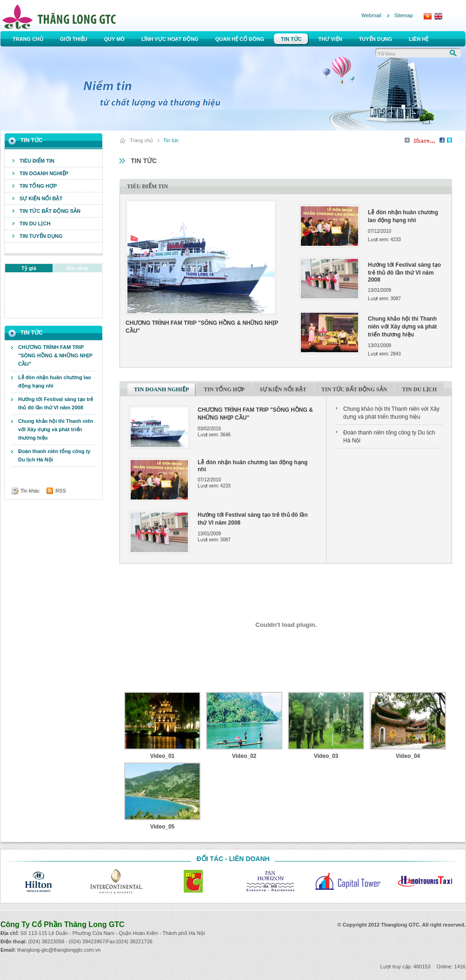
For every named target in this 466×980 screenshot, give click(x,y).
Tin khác (30, 491)
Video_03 (326, 756)
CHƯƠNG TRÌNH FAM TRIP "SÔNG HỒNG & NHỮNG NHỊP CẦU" (55, 355)
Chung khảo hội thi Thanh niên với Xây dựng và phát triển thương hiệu (56, 429)
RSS (61, 491)
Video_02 (244, 756)
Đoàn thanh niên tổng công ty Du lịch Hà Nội (54, 455)
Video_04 (408, 756)
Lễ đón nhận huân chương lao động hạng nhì (55, 381)
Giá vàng (77, 268)
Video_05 (162, 827)
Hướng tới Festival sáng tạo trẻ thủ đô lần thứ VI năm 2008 (56, 403)
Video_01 (162, 756)
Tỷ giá (29, 268)
